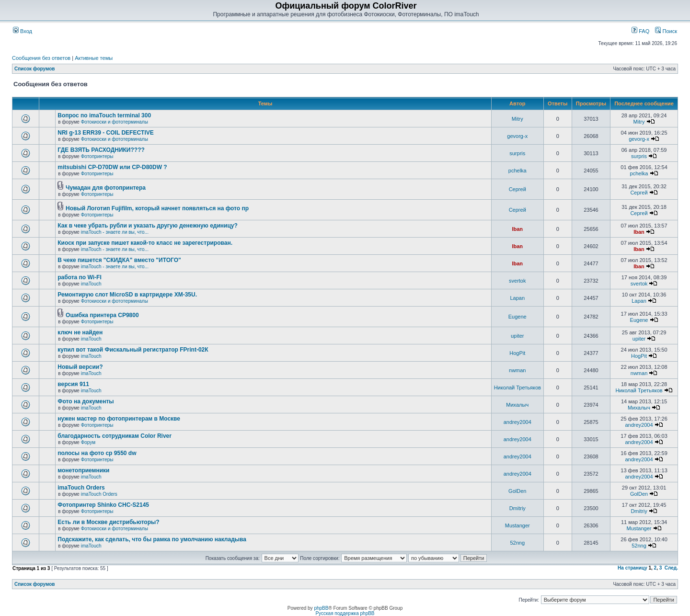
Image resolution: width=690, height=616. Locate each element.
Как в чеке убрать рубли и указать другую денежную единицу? (148, 226)
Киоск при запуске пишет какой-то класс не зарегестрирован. (145, 243)
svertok (517, 281)
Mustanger (517, 525)
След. (671, 568)
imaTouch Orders (81, 488)
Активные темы (94, 58)
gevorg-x (517, 136)
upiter (517, 336)
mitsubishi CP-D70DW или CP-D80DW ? (112, 167)
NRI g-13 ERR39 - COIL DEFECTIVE (105, 133)
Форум (88, 442)
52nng (517, 543)
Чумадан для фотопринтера (106, 188)
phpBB (321, 608)
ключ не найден (80, 332)
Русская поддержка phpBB (345, 613)
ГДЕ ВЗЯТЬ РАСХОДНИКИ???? (101, 150)
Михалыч (517, 405)
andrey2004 (517, 422)
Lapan (517, 298)
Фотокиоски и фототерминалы (115, 122)
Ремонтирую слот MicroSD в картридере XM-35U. (127, 295)
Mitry (517, 119)
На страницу (632, 568)
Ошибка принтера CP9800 (102, 315)
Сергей (517, 189)
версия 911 (73, 384)
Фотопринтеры (97, 156)
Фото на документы (86, 401)
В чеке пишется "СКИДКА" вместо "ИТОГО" (119, 260)
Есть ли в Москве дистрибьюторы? (108, 522)
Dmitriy (517, 508)
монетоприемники (83, 470)
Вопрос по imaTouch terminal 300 (104, 115)
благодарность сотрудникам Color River (115, 436)
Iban (517, 229)
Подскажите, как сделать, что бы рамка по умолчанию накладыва (152, 539)
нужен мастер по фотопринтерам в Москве (119, 419)
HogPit (517, 353)
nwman (517, 370)
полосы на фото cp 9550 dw (97, 453)
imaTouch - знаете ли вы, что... (115, 232)
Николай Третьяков (517, 388)
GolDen (517, 491)
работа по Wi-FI (79, 277)
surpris (517, 153)
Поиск (666, 31)
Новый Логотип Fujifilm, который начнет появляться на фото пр (157, 208)
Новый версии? (80, 367)
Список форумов (35, 69)
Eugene (517, 317)
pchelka (517, 171)
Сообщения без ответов (41, 58)
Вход (23, 31)
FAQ (640, 31)
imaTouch (91, 284)
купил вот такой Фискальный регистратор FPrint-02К (133, 350)
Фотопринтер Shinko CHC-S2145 (103, 505)
